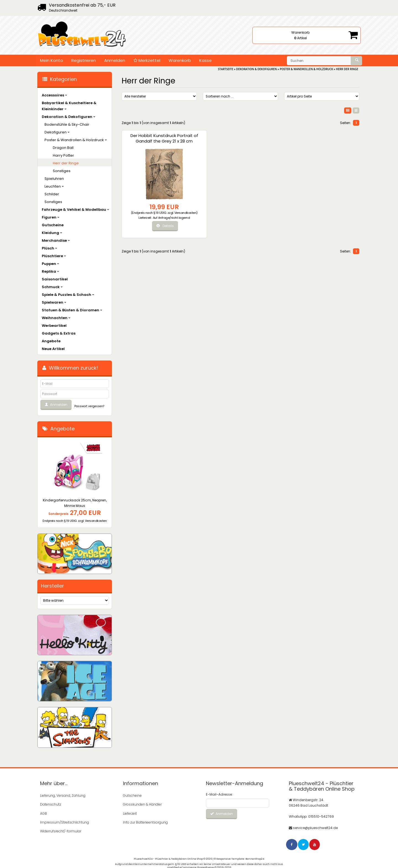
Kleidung (52, 233)
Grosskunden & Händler (142, 804)
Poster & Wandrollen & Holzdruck (76, 140)
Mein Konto (52, 60)
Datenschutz (51, 804)
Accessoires (54, 95)
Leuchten (54, 186)
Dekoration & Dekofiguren (69, 117)
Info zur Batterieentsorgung (145, 822)
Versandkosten (148, 214)
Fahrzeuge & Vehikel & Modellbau (75, 210)
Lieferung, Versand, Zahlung (63, 795)
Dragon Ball (63, 148)
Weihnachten (56, 318)
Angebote (51, 341)
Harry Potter (63, 155)
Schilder (52, 194)
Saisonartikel (55, 279)
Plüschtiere (54, 256)
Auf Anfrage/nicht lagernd (156, 220)
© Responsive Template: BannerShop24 (239, 858)
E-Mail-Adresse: (219, 794)
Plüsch (49, 248)
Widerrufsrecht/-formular (61, 831)
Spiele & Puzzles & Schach (68, 295)
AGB (44, 813)
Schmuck (52, 287)
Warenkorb (180, 60)
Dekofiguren (57, 132)
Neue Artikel (53, 349)
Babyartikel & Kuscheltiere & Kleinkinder (69, 106)
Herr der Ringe (66, 163)
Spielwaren (54, 302)
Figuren (51, 217)
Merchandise (56, 240)
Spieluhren (54, 179)
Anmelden (115, 60)
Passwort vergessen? (89, 406)
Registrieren (84, 60)
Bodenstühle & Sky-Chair (67, 124)
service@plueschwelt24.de (315, 828)
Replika (50, 271)
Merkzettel (147, 60)
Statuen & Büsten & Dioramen (72, 310)
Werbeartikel (54, 326)
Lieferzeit (130, 813)
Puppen (50, 264)
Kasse (205, 60)
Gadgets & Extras (59, 333)
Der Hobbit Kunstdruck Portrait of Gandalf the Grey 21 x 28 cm (149, 141)
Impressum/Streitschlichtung (65, 822)
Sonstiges (62, 171)
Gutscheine (53, 225)
